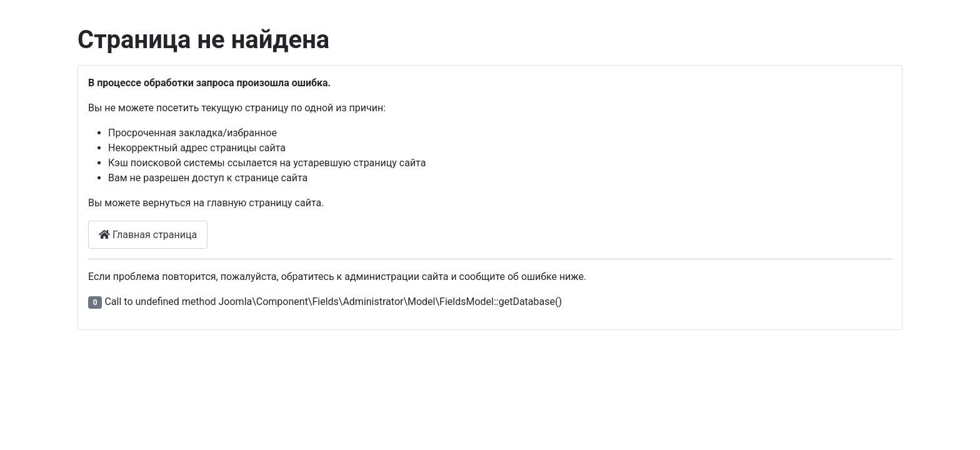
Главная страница (148, 235)
